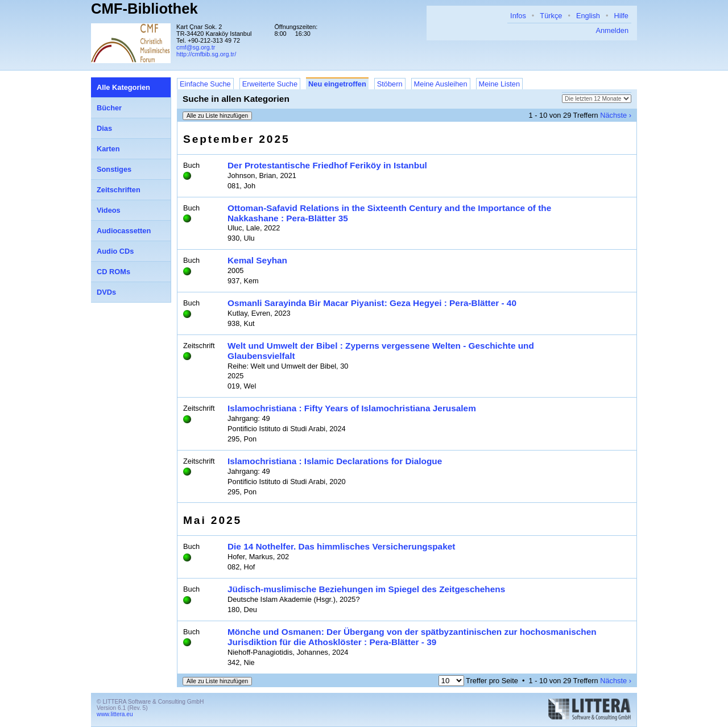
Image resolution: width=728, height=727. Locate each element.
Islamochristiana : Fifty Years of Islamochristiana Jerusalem (352, 408)
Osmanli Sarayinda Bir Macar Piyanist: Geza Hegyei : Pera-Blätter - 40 (372, 303)
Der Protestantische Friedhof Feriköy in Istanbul (327, 165)
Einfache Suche (205, 84)
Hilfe (621, 16)
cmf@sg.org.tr (196, 47)
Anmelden (612, 30)
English (588, 16)
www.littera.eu (115, 714)
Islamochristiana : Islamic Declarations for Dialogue (335, 461)
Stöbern (390, 84)
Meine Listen (500, 84)
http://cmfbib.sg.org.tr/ (206, 54)
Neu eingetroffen (337, 84)
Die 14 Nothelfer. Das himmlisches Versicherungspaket (341, 546)
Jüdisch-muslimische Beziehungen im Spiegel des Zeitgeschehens (366, 589)
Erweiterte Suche (270, 84)
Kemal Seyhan (257, 260)
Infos (518, 16)
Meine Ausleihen (441, 84)
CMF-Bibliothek (144, 9)
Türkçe (551, 16)
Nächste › (616, 115)
